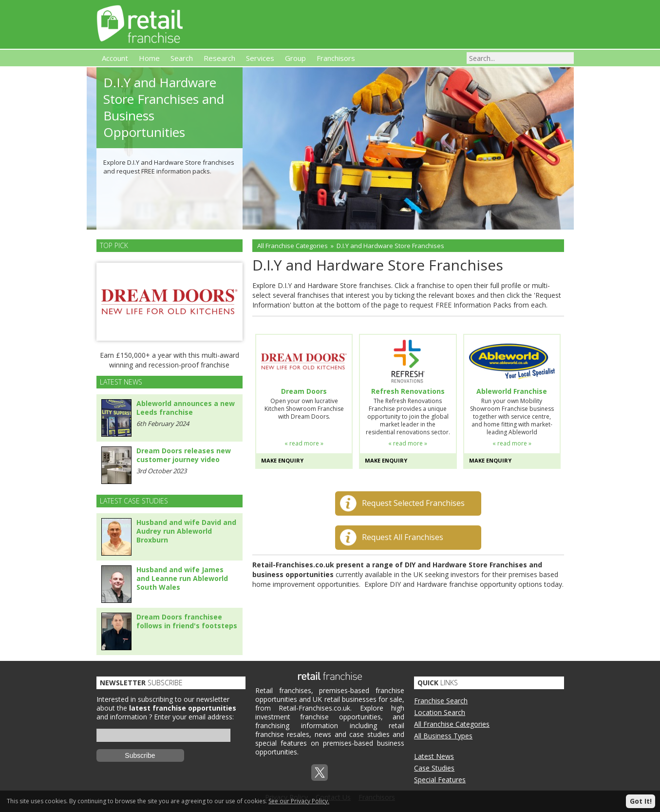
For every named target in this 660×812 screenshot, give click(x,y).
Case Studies (434, 768)
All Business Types (443, 736)
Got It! (641, 801)
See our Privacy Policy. (299, 801)
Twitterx (320, 773)
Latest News (434, 756)
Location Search (440, 712)
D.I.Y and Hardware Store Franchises (390, 246)
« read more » (304, 443)
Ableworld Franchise (512, 391)
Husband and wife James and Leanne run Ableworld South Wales (182, 578)
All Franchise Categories (292, 246)
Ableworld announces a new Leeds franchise (186, 408)
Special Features (440, 780)
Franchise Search (441, 701)
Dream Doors (304, 391)
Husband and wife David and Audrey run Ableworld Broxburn (186, 531)
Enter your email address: (194, 717)
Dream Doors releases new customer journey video (184, 455)
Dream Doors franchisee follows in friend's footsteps (187, 621)
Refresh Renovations (408, 391)
